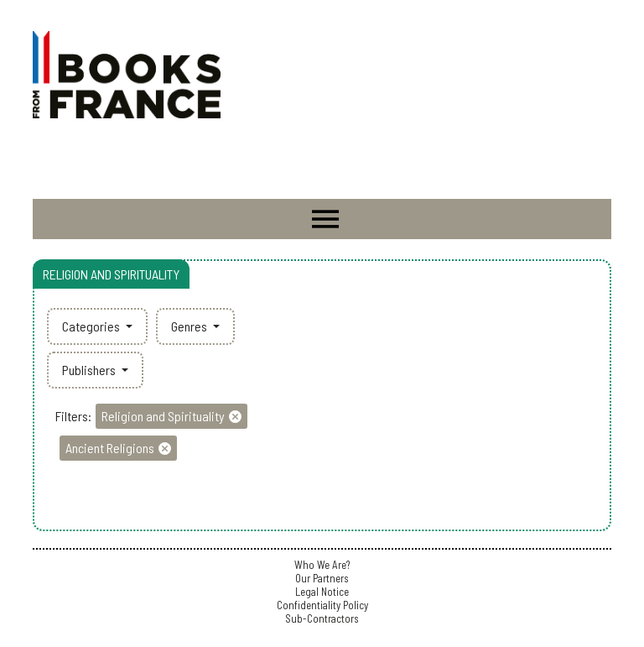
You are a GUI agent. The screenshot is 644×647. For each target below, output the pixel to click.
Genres (190, 326)
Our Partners (322, 578)
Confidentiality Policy (322, 605)
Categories (92, 326)
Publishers (90, 370)
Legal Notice (322, 592)
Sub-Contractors (322, 618)
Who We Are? (322, 565)
